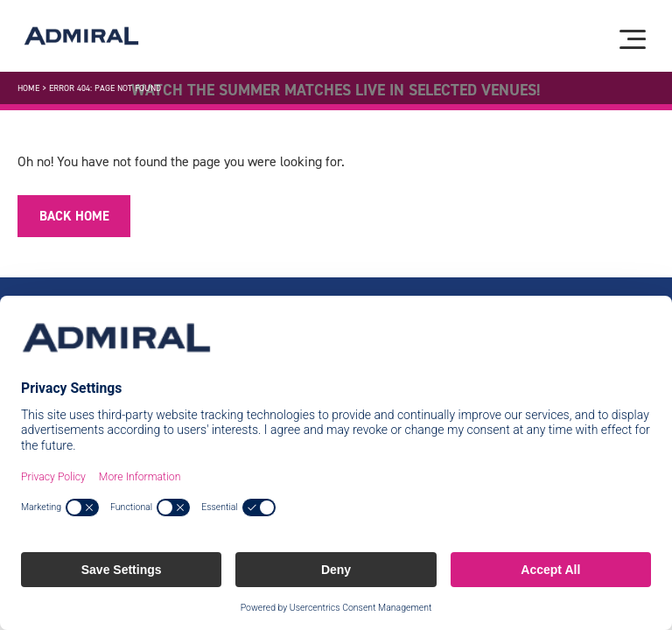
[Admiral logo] (81, 36)
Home (28, 88)
